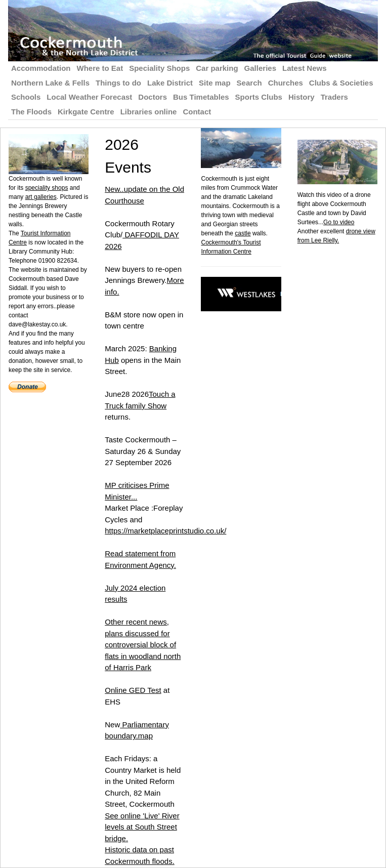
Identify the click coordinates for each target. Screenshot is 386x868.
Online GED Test (133, 690)
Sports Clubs (259, 97)
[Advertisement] (342, 397)
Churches (286, 83)
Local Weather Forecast (89, 97)
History (302, 97)
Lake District (170, 83)
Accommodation (41, 68)
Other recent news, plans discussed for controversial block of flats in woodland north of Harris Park (143, 645)
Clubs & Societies (341, 83)
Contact (197, 112)
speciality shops (47, 188)
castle (243, 233)
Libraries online (149, 112)
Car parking (217, 68)
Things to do (118, 83)
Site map (215, 83)
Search (249, 83)
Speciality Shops (159, 68)
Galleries (260, 68)
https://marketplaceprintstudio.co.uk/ (165, 531)
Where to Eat (100, 68)
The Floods (31, 112)
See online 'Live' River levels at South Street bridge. (142, 827)
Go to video (339, 222)
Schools (26, 97)
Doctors (153, 97)
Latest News (305, 68)
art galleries (41, 197)
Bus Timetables (201, 97)
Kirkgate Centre (86, 112)
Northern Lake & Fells (50, 83)
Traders (334, 97)
